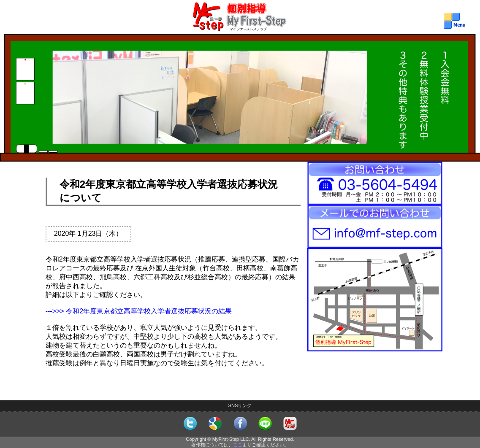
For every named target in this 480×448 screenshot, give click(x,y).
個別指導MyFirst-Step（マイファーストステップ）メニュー (240, 26)
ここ (238, 445)
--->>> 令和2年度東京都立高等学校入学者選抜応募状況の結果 (139, 311)
